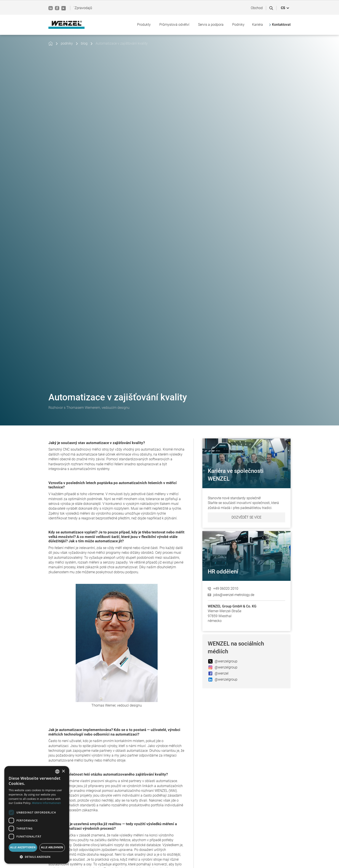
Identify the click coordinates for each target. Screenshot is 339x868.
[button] (285, 8)
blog (84, 43)
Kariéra (257, 25)
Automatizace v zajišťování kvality (122, 43)
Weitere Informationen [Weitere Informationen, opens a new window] (46, 803)
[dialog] (37, 815)
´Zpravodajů (83, 8)
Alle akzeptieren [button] (23, 847)
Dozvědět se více (246, 517)
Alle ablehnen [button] (52, 847)
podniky (67, 43)
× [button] (63, 771)
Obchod (257, 8)
